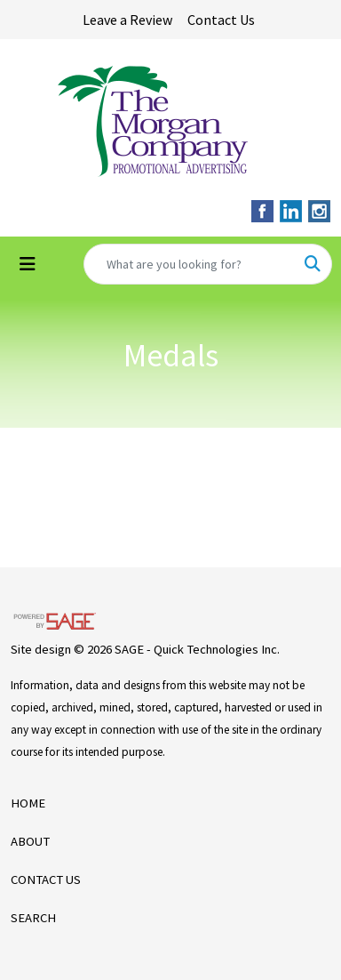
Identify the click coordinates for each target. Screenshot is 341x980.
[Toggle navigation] (28, 264)
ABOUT (30, 841)
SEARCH (33, 918)
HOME (28, 803)
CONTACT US (46, 880)
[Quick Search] (189, 264)
